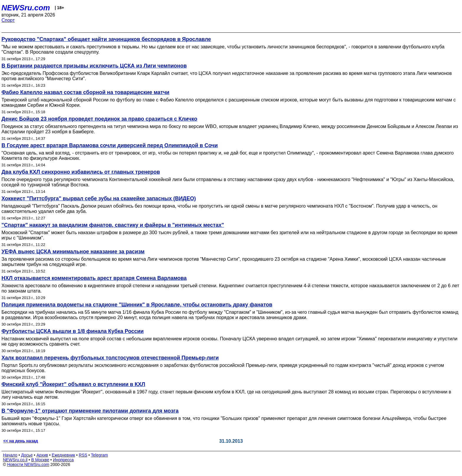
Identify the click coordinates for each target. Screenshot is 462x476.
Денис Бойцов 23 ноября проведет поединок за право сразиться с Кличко (99, 119)
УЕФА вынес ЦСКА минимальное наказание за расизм (73, 252)
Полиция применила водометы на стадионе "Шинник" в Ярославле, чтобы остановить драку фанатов (137, 305)
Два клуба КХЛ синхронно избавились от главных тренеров (81, 172)
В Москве (40, 460)
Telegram (100, 455)
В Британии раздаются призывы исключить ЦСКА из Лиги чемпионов (94, 66)
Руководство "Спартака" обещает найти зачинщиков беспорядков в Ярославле (106, 39)
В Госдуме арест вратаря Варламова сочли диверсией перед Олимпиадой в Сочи (110, 145)
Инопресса (63, 460)
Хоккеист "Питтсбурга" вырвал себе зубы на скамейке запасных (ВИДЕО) (99, 198)
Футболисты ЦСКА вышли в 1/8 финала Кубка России (73, 331)
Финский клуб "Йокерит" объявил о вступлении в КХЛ (73, 384)
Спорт (8, 20)
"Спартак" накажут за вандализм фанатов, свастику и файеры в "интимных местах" (113, 225)
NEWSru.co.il (15, 460)
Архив (42, 455)
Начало (10, 455)
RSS (83, 455)
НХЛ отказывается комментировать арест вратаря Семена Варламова (94, 278)
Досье (27, 455)
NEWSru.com (26, 8)
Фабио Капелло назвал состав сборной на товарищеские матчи (85, 92)
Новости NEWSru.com (28, 464)
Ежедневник (63, 455)
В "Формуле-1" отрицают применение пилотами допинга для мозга (90, 411)
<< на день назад (21, 441)
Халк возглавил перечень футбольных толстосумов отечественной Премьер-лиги (110, 358)
